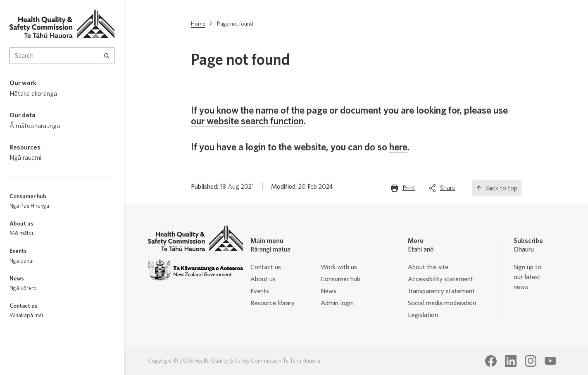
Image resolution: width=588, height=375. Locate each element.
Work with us (339, 267)
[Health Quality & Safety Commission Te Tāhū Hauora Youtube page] (550, 361)
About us (263, 279)
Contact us (266, 267)
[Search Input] (62, 56)
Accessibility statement (440, 279)
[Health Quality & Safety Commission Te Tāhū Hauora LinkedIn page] (511, 361)
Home (198, 24)
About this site (428, 267)
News (329, 291)
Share (448, 190)
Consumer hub (340, 279)
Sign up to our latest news (527, 277)
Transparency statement (441, 291)
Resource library (273, 303)
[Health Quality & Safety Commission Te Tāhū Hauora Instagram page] (531, 361)
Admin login (337, 303)
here (398, 147)
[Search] (107, 56)
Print (409, 190)
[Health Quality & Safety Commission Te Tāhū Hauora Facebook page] (491, 361)
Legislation (423, 315)
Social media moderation (442, 303)
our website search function (247, 121)
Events (260, 291)
